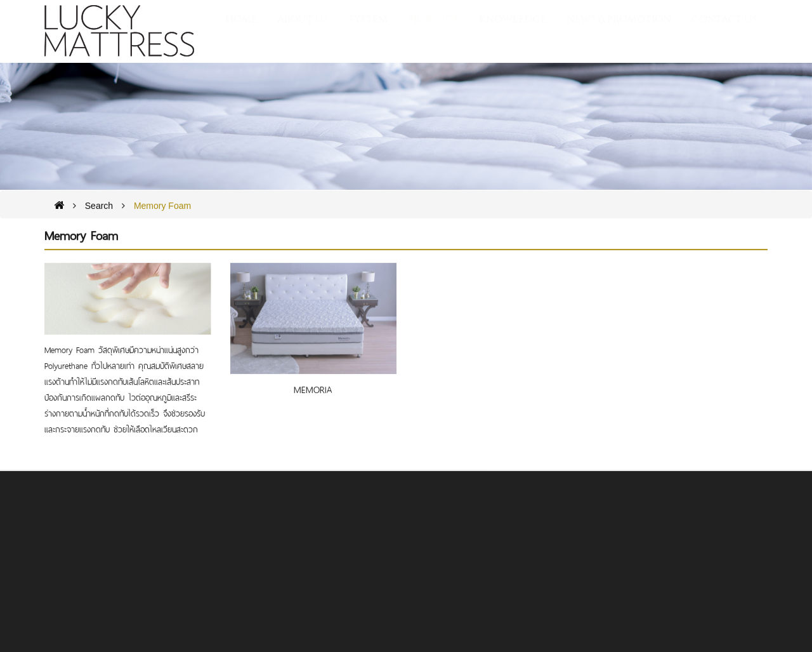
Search (99, 206)
